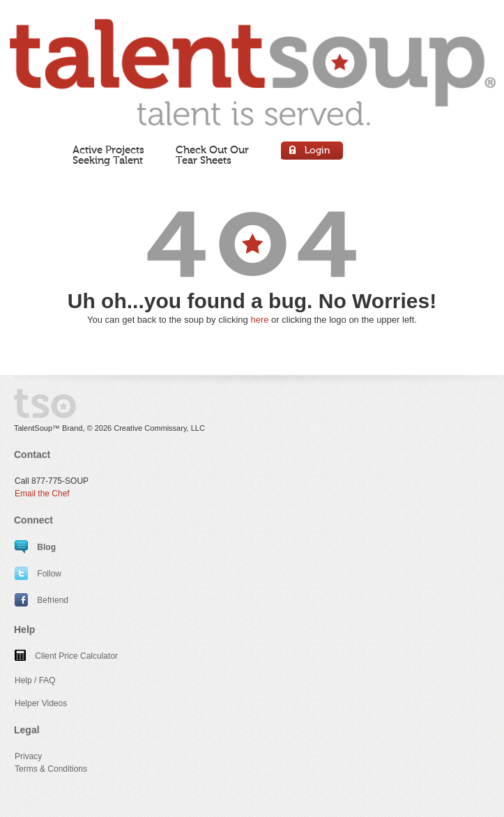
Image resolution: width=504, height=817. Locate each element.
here (259, 320)
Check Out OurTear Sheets (212, 155)
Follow (38, 574)
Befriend (41, 600)
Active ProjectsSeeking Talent (108, 155)
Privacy (28, 756)
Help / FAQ (35, 680)
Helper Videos (41, 703)
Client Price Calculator (66, 656)
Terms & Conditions (51, 769)
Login (313, 152)
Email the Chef (42, 494)
